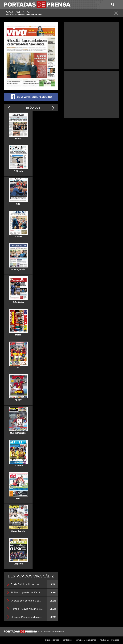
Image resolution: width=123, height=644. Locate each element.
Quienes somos (52, 640)
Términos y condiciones (86, 640)
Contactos (67, 640)
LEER (53, 584)
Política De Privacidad (109, 640)
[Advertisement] (92, 45)
